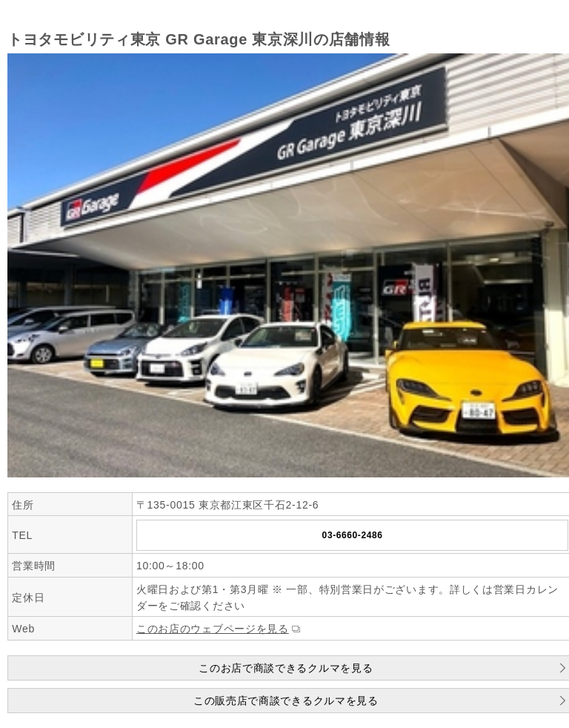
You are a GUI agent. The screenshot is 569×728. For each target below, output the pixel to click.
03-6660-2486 (353, 535)
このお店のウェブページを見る (213, 629)
